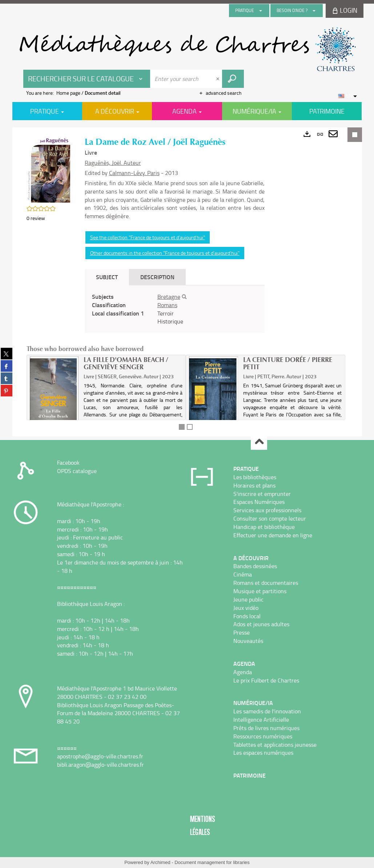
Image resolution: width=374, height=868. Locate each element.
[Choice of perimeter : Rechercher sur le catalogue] (87, 79)
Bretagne (169, 297)
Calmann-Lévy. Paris (134, 173)
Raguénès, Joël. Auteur (113, 163)
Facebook (68, 462)
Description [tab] (157, 277)
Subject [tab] (107, 277)
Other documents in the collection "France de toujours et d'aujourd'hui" (165, 253)
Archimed (160, 862)
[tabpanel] (175, 309)
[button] (48, 169)
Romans (167, 305)
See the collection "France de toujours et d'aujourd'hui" (148, 237)
